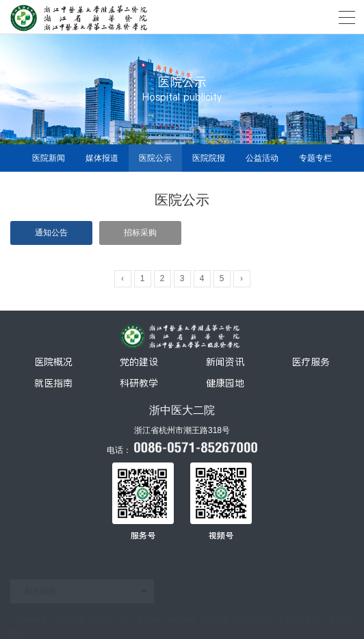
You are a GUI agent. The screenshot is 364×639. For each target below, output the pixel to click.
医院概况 (53, 362)
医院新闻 (49, 158)
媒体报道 (102, 158)
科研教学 (139, 383)
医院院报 (209, 158)
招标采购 (140, 233)
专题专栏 (315, 158)
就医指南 (53, 383)
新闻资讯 (225, 362)
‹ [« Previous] (122, 278)
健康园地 (225, 383)
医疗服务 (311, 362)
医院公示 (155, 158)
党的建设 (139, 362)
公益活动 (262, 158)
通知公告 (51, 233)
